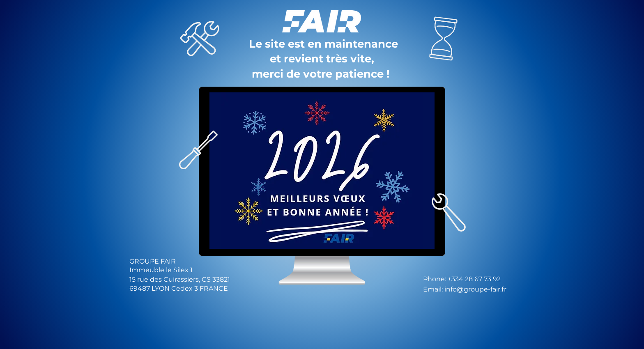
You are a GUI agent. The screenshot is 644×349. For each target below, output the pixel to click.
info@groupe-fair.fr (475, 289)
